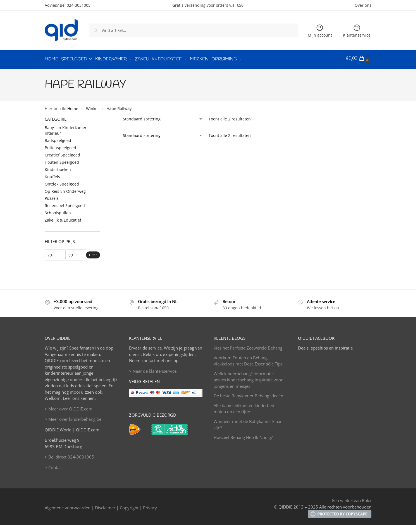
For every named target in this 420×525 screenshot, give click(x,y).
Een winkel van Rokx (352, 499)
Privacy (150, 506)
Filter (93, 253)
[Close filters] (102, 117)
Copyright (129, 506)
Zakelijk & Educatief (63, 218)
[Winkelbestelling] (163, 117)
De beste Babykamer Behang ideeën (248, 394)
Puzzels (52, 197)
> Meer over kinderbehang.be (73, 417)
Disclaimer (105, 506)
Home (73, 107)
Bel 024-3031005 (75, 5)
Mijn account (320, 31)
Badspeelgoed (58, 139)
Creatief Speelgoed (62, 153)
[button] (358, 58)
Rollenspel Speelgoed (65, 204)
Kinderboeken (58, 168)
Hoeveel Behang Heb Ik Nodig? (243, 435)
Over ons (363, 5)
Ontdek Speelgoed (62, 182)
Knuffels (52, 175)
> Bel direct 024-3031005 (69, 455)
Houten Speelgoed (62, 160)
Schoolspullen (58, 211)
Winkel (92, 107)
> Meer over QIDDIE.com (69, 407)
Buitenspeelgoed (60, 146)
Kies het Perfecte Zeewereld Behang (248, 346)
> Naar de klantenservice (153, 369)
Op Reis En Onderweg (65, 189)
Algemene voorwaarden (68, 506)
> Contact (54, 465)
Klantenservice (357, 31)
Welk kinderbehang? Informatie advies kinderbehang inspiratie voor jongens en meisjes (248, 378)
